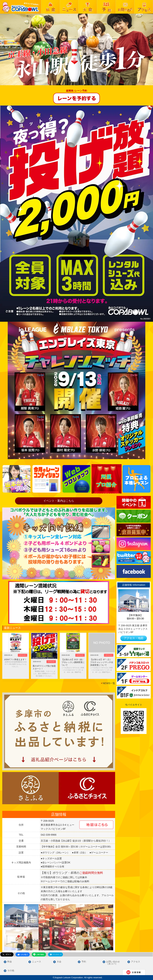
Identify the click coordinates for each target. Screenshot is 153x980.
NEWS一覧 (109, 683)
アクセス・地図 (134, 638)
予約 (84, 962)
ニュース (37, 962)
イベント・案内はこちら (59, 501)
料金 (10, 962)
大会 (59, 962)
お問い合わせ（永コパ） (113, 963)
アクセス (136, 962)
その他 (11, 971)
